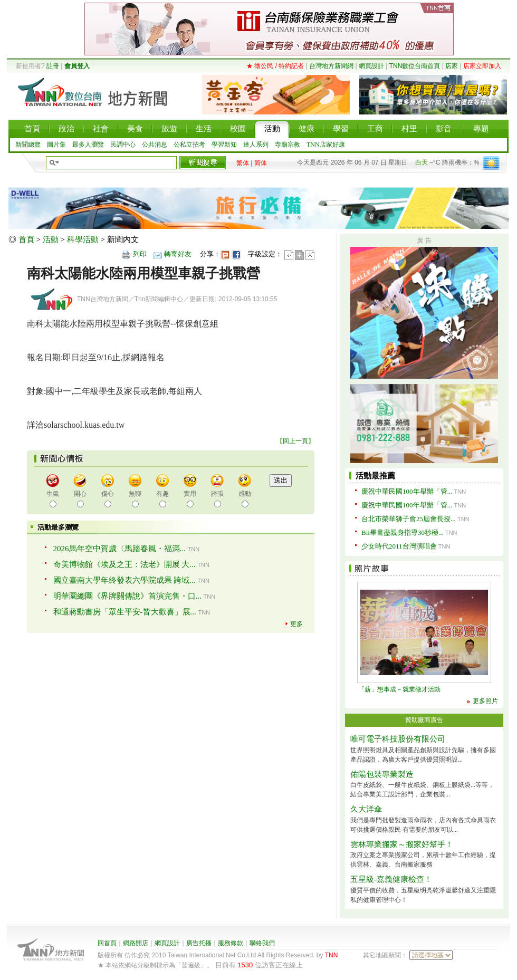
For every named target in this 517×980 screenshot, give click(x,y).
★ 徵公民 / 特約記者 (275, 66)
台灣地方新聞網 (331, 66)
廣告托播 (199, 943)
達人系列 (256, 145)
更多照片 (485, 701)
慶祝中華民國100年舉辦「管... (407, 491)
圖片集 (56, 145)
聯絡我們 (262, 943)
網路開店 (136, 943)
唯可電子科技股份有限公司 (398, 739)
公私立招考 (189, 145)
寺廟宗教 (288, 145)
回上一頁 (295, 441)
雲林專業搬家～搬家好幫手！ (402, 844)
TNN (332, 955)
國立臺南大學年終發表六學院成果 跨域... (125, 580)
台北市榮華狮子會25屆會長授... (409, 519)
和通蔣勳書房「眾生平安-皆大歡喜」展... (125, 612)
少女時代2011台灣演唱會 (399, 546)
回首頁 (107, 943)
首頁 (26, 239)
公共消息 (155, 145)
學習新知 (224, 145)
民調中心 (123, 145)
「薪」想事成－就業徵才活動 (399, 689)
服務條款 (231, 943)
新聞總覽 (28, 145)
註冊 (53, 66)
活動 (51, 239)
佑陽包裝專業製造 (382, 774)
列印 (140, 254)
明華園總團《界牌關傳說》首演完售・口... (127, 596)
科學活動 (83, 239)
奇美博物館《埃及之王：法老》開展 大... (125, 564)
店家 (452, 66)
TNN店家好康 (326, 145)
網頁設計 (371, 66)
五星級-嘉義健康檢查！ (391, 879)
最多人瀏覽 (88, 145)
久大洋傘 (366, 809)
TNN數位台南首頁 (415, 66)
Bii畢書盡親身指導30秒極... (403, 532)
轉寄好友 (178, 254)
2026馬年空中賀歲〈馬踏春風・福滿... (119, 549)
